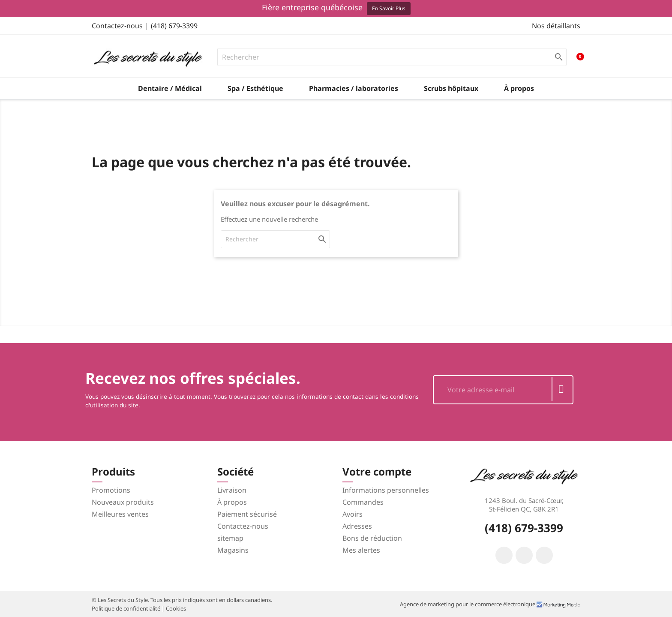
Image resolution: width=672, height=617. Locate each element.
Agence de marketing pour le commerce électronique (468, 604)
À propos (519, 88)
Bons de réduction (372, 538)
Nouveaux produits (123, 502)
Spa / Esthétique (255, 88)
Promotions (111, 490)
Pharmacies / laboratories (354, 88)
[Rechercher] (392, 57)
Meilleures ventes (120, 514)
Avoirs (352, 514)
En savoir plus (389, 8)
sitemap (230, 538)
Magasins (233, 550)
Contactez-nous (117, 26)
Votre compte (377, 471)
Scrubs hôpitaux (451, 88)
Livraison (232, 490)
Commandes (363, 502)
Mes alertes (361, 550)
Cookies (176, 608)
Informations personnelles (386, 490)
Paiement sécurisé (247, 514)
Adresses (357, 526)
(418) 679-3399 (174, 26)
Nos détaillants (556, 26)
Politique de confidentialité (127, 608)
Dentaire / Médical (170, 88)
